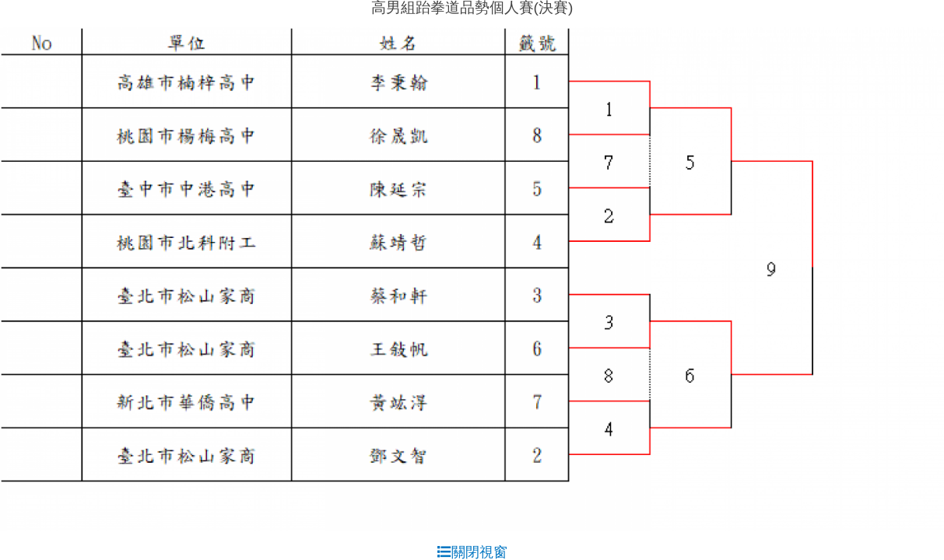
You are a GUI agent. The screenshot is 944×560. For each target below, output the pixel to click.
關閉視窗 (472, 552)
